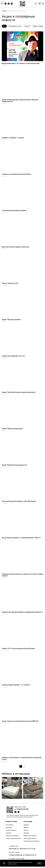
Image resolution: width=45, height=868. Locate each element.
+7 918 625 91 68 (21, 809)
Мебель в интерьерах (16, 774)
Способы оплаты (11, 830)
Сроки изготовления (12, 836)
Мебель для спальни (30, 836)
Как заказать (10, 825)
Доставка (9, 827)
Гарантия (9, 833)
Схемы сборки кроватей (13, 838)
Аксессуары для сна (30, 838)
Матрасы (27, 833)
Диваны (26, 827)
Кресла (26, 830)
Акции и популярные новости (17, 11)
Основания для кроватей (31, 841)
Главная (4, 11)
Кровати (26, 825)
